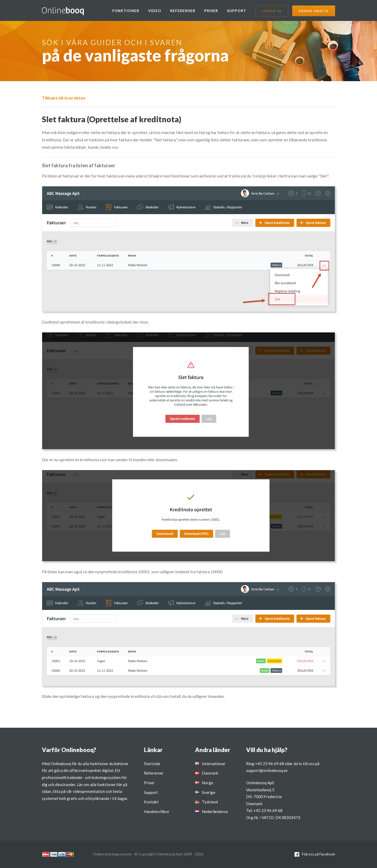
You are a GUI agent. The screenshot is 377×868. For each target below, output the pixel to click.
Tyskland (210, 802)
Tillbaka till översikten (64, 98)
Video (155, 11)
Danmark (210, 773)
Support (237, 11)
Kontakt (151, 802)
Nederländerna (215, 811)
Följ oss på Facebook (318, 854)
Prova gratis (314, 11)
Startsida (152, 764)
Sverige (209, 792)
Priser (211, 11)
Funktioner (126, 11)
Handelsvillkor (157, 811)
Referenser (183, 11)
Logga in (272, 11)
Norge (207, 783)
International (213, 764)
